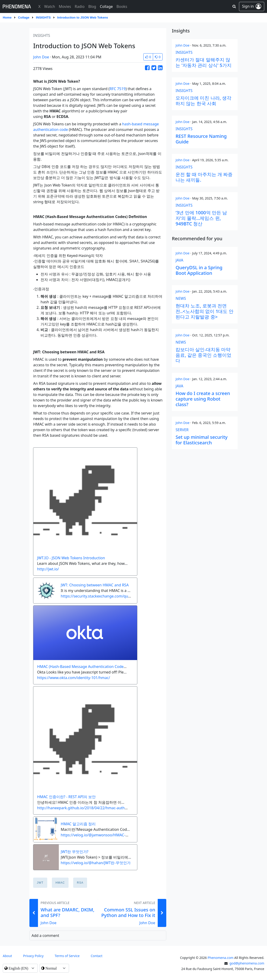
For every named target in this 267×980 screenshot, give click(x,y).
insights (43, 17)
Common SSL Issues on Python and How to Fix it (128, 912)
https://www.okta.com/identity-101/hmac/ (74, 678)
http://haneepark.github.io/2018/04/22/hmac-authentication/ (90, 808)
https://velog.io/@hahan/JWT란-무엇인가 (96, 863)
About (7, 956)
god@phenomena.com (247, 963)
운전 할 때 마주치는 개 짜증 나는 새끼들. (204, 177)
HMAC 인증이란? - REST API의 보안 (66, 797)
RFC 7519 (118, 89)
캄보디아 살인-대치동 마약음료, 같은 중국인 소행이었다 (203, 355)
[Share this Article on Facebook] (147, 68)
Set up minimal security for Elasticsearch (201, 440)
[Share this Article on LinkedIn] (160, 68)
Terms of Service (67, 956)
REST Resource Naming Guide (201, 139)
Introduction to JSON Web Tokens (83, 17)
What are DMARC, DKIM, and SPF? (67, 912)
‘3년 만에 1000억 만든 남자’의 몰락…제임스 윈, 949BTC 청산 (201, 218)
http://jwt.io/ (48, 569)
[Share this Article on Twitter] (154, 68)
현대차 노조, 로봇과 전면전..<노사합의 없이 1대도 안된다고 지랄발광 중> (204, 311)
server (182, 430)
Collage (24, 17)
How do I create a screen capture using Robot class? (203, 399)
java (179, 260)
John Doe (41, 57)
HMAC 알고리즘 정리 (78, 824)
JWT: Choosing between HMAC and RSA (95, 585)
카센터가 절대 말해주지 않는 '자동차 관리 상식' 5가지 (204, 62)
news (181, 298)
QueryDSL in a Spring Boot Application (199, 270)
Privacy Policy (33, 956)
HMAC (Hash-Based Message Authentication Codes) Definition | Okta (97, 667)
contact (97, 956)
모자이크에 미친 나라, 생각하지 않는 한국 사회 (203, 101)
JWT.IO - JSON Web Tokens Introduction (71, 558)
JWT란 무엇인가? (74, 852)
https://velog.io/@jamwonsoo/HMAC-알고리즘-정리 (105, 835)
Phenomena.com (221, 958)
